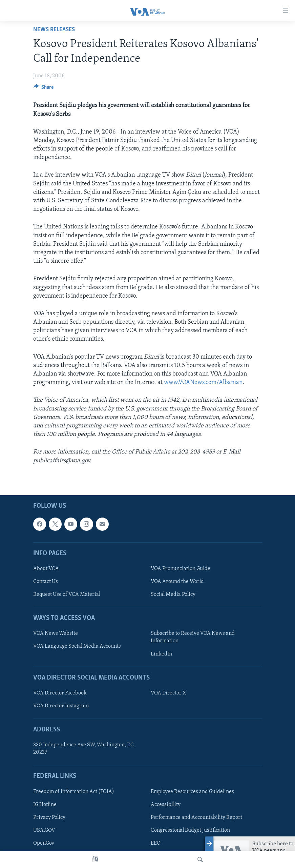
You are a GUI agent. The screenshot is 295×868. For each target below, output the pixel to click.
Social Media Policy (173, 594)
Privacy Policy (49, 817)
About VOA (46, 569)
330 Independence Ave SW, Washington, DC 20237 (83, 749)
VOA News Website (56, 633)
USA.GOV (44, 830)
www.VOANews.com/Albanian (203, 382)
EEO (156, 843)
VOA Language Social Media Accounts (77, 646)
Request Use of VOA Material (67, 594)
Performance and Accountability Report (196, 817)
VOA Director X (168, 693)
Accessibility (166, 805)
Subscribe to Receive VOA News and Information (193, 637)
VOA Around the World (177, 582)
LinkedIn (161, 654)
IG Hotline (45, 805)
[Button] (44, 89)
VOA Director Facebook (60, 693)
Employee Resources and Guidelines (192, 792)
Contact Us (46, 582)
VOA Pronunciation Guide (181, 569)
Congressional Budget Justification (190, 830)
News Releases (54, 30)
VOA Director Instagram (61, 706)
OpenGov (44, 843)
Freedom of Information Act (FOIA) (74, 792)
